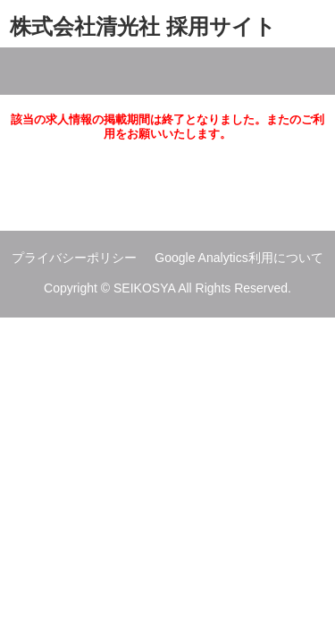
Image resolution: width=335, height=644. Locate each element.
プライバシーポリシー (74, 258)
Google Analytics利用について (239, 258)
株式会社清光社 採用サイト (143, 26)
